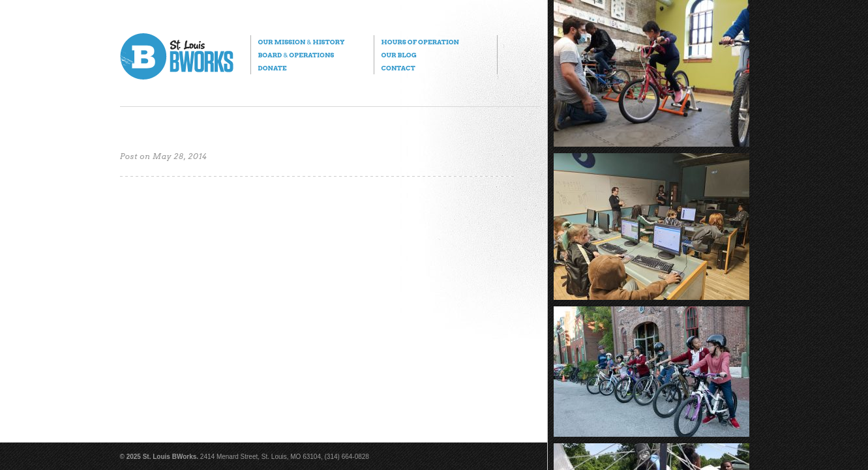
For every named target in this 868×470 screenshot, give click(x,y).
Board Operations (296, 55)
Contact (398, 68)
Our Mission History (302, 42)
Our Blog (399, 55)
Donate (273, 68)
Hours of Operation (420, 42)
